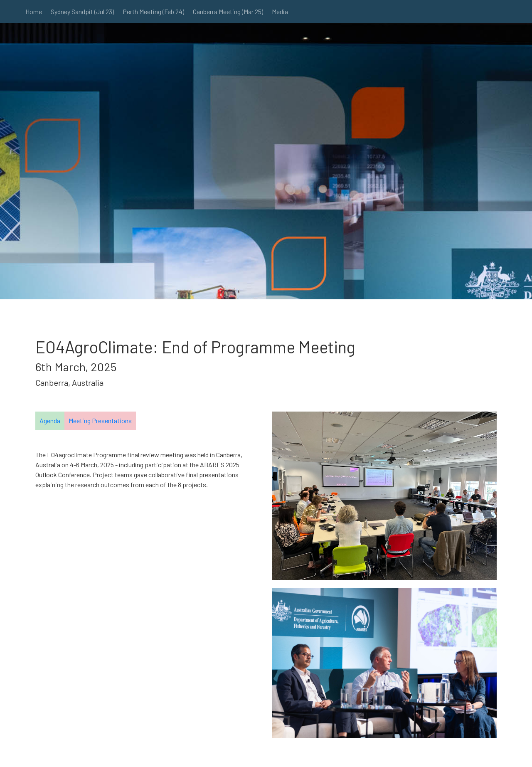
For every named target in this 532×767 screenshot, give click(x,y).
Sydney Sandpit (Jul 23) (82, 11)
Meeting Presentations (100, 420)
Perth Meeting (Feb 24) (153, 11)
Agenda (50, 420)
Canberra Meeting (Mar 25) (228, 11)
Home (34, 11)
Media (280, 11)
